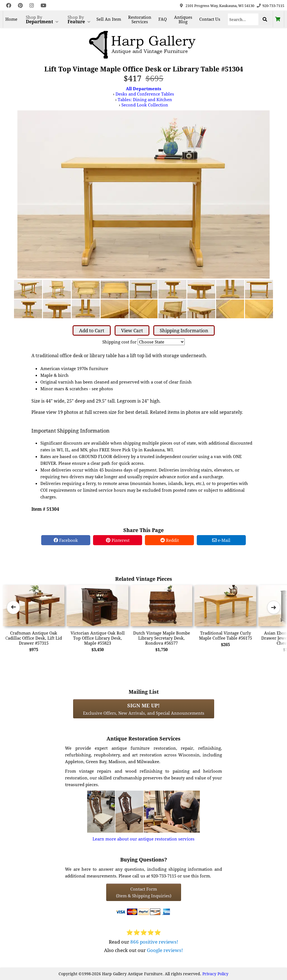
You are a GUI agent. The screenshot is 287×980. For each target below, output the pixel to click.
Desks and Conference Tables (145, 94)
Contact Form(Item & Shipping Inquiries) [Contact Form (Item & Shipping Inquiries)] (144, 892)
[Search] (243, 19)
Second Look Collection (145, 105)
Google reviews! (165, 950)
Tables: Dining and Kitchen (145, 99)
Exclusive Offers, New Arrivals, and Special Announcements (144, 709)
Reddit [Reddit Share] (170, 540)
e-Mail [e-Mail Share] (221, 540)
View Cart (132, 330)
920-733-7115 (273, 6)
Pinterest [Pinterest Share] (118, 540)
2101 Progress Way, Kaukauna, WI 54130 (220, 6)
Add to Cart (92, 330)
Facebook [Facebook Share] (66, 540)
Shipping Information (184, 330)
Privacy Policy (215, 974)
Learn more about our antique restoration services (143, 839)
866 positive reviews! (154, 942)
